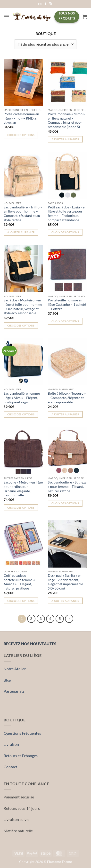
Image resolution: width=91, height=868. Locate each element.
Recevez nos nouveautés (30, 643)
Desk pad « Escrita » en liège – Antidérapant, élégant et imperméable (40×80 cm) (65, 582)
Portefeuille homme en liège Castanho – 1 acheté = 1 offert (67, 304)
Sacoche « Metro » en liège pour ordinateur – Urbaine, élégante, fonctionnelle (23, 489)
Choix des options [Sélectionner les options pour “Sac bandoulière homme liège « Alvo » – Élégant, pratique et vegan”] (21, 414)
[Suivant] (69, 619)
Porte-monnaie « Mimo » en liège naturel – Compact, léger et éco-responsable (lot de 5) (66, 120)
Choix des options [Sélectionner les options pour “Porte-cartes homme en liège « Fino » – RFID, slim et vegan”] (21, 135)
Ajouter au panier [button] (65, 139)
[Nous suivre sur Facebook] (46, 4)
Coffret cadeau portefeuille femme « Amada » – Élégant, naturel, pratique (19, 582)
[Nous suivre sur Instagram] (50, 4)
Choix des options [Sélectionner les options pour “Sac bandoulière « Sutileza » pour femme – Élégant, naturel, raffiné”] (65, 503)
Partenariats (14, 691)
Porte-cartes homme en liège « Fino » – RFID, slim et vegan (23, 118)
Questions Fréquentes (22, 733)
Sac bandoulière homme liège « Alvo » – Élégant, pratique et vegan (22, 398)
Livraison (11, 744)
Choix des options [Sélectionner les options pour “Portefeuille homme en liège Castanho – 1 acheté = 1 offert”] (65, 321)
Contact (10, 767)
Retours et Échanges (21, 756)
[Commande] (45, 44)
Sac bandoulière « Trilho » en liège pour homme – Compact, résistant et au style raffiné (23, 214)
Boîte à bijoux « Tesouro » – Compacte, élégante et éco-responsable (67, 398)
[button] (40, 4)
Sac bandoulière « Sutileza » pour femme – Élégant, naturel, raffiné (67, 487)
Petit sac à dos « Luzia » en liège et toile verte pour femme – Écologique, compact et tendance (67, 214)
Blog (7, 680)
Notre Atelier (15, 669)
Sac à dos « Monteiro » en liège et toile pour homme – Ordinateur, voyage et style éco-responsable (23, 307)
